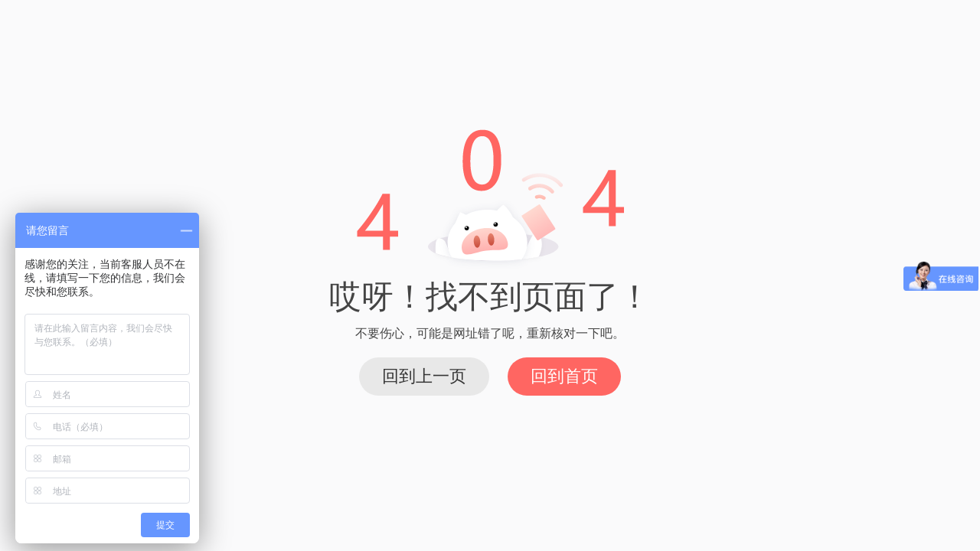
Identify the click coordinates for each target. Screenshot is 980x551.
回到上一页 (424, 376)
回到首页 (564, 376)
